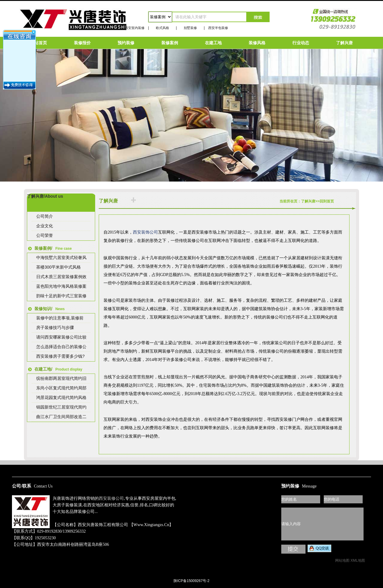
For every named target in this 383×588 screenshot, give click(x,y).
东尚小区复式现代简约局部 (61, 388)
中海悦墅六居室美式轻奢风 (61, 258)
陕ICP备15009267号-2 (191, 581)
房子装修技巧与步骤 (55, 327)
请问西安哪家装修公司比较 (61, 337)
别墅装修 (190, 28)
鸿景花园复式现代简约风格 (61, 397)
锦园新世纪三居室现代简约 (61, 407)
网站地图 (342, 560)
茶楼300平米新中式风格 (58, 267)
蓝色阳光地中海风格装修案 (61, 286)
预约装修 (126, 43)
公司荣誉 (45, 235)
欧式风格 (162, 28)
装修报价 (82, 43)
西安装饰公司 (145, 232)
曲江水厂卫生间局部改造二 (61, 417)
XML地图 (358, 560)
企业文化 (45, 226)
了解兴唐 (344, 43)
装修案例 (170, 43)
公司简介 (45, 216)
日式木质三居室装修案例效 (61, 277)
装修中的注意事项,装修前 (60, 318)
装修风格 (257, 43)
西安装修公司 (111, 498)
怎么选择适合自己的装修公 (61, 347)
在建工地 (213, 43)
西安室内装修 (135, 28)
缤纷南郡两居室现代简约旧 (61, 378)
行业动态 (301, 43)
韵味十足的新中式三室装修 (61, 296)
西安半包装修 (218, 28)
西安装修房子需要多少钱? (60, 356)
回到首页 (327, 201)
